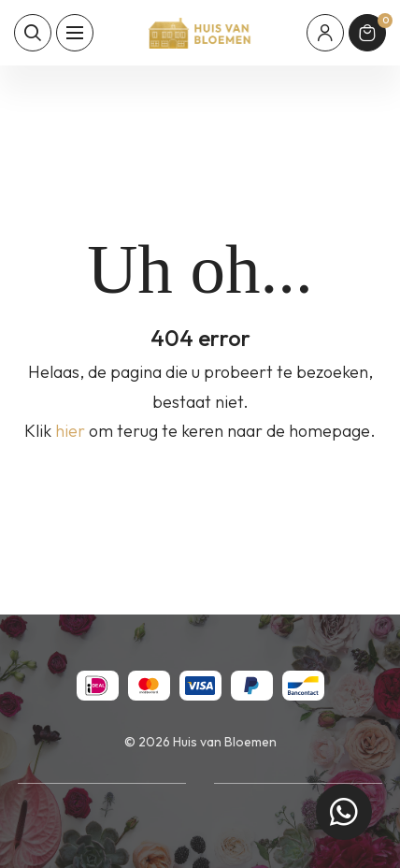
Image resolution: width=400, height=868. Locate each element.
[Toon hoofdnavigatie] (75, 33)
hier (70, 431)
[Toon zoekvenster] (33, 33)
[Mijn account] (325, 33)
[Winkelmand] (367, 33)
